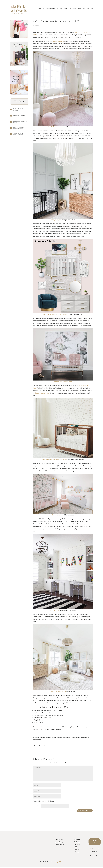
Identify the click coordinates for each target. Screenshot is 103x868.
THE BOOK (73, 8)
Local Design (59, 842)
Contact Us (95, 842)
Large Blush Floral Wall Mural (63, 382)
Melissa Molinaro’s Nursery (55, 127)
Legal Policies (59, 862)
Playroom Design (54, 610)
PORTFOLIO (64, 8)
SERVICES (59, 839)
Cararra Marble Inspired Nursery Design (55, 314)
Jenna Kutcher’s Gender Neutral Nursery (55, 460)
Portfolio (77, 842)
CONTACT (86, 8)
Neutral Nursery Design (58, 692)
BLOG (79, 8)
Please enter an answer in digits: (43, 801)
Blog (77, 847)
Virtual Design (59, 844)
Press (77, 852)
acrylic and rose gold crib (41, 393)
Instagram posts (59, 41)
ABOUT (40, 8)
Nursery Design (55, 220)
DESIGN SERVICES (51, 8)
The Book (77, 844)
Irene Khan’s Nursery (55, 515)
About (77, 849)
